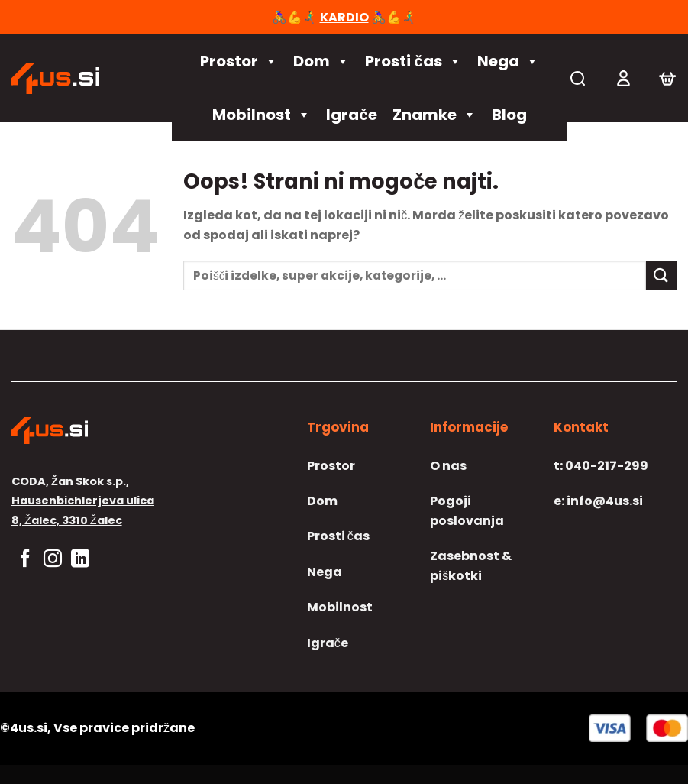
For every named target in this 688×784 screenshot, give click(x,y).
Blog (509, 115)
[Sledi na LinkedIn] (80, 560)
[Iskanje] (578, 78)
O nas (448, 466)
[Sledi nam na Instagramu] (53, 560)
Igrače (351, 115)
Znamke (434, 115)
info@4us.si (598, 501)
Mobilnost (262, 115)
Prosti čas (413, 61)
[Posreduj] (661, 275)
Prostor (239, 61)
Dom (321, 61)
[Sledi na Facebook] (25, 560)
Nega (508, 61)
